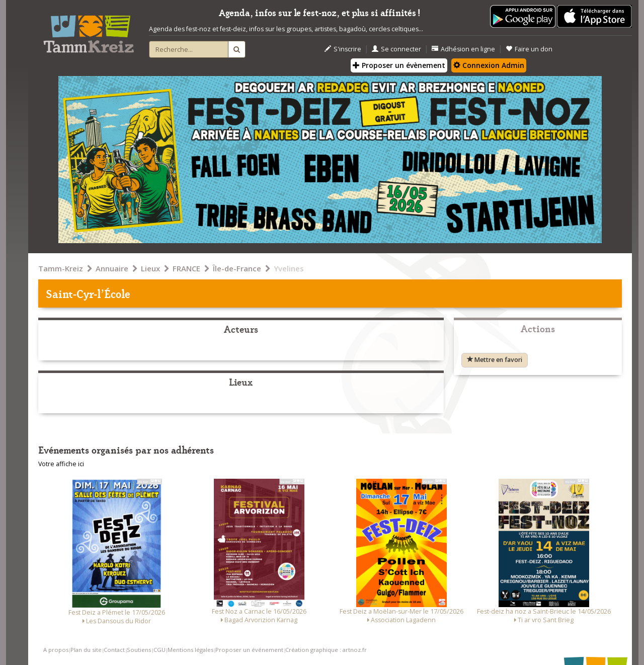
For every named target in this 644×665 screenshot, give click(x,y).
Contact (114, 650)
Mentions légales (190, 650)
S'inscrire (343, 49)
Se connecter (396, 49)
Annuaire (112, 268)
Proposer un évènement (399, 65)
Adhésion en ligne (463, 49)
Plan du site (86, 650)
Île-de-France (237, 268)
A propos (56, 650)
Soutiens (139, 650)
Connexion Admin (489, 65)
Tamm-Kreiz (61, 268)
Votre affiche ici (61, 464)
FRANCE (186, 268)
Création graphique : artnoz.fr (326, 650)
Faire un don (529, 49)
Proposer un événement (249, 650)
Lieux (150, 268)
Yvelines (289, 268)
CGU (159, 650)
